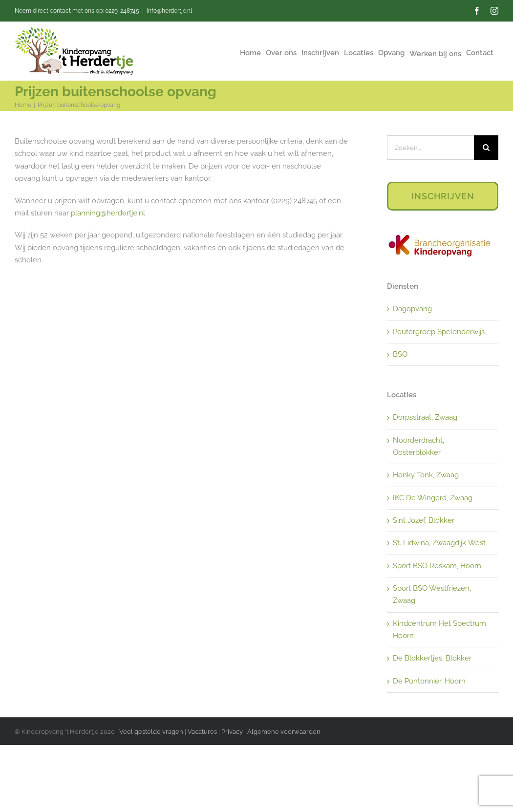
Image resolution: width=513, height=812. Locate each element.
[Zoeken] (486, 148)
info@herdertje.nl (169, 11)
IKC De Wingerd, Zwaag (433, 498)
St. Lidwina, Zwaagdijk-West (439, 543)
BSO (400, 354)
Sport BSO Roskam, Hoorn (437, 566)
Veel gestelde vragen (151, 732)
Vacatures (203, 732)
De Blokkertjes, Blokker (432, 658)
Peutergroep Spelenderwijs (439, 332)
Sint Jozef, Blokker (424, 520)
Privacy (232, 732)
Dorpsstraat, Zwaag (425, 417)
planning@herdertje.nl (108, 213)
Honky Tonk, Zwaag (426, 475)
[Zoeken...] (430, 148)
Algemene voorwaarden (284, 732)
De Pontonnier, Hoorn (429, 681)
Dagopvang (412, 309)
